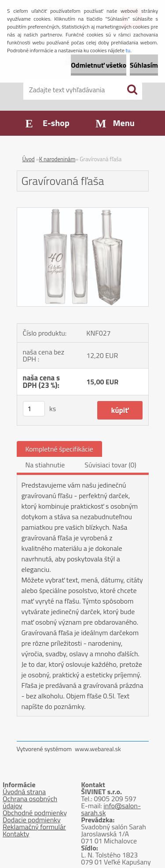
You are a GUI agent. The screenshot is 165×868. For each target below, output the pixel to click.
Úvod (29, 159)
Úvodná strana (24, 792)
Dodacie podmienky (32, 820)
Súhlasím (144, 65)
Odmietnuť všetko (99, 65)
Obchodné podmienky (35, 813)
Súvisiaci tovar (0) (110, 465)
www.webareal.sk (98, 749)
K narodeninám (57, 159)
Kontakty (16, 834)
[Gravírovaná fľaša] (83, 211)
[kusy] (34, 409)
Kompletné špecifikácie (59, 449)
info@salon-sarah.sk (111, 809)
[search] (132, 90)
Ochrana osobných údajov (30, 802)
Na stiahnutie (45, 465)
